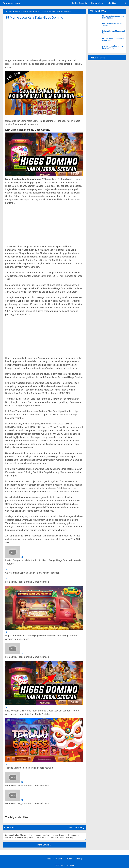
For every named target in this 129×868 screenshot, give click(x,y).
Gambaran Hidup (11, 3)
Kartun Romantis (80, 3)
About (49, 859)
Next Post (11, 828)
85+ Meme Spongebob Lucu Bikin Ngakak (113, 17)
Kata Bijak (113, 3)
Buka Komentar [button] (44, 845)
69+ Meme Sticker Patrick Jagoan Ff (112, 25)
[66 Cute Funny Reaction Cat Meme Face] (95, 41)
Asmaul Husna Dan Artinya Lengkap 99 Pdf (113, 47)
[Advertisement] (44, 39)
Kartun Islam (97, 3)
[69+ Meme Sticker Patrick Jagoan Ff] (95, 26)
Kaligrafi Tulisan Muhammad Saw (114, 32)
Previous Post (76, 828)
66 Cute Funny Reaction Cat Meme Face (113, 40)
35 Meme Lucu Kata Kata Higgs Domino (34, 17)
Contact (59, 859)
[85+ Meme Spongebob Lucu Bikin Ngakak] (95, 18)
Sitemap (79, 859)
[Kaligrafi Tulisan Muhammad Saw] (95, 33)
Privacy (69, 859)
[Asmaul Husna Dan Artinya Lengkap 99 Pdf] (95, 48)
